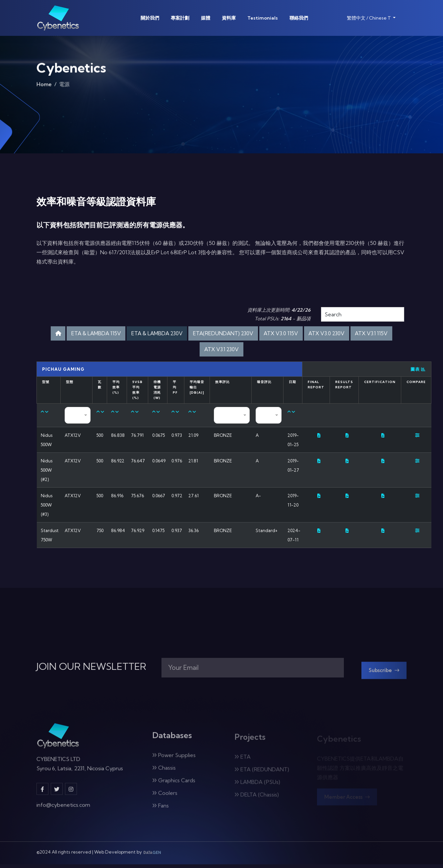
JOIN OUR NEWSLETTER (91, 671)
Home (44, 87)
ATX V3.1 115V (196, 352)
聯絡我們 (299, 18)
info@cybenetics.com (63, 813)
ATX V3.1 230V (246, 352)
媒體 (206, 18)
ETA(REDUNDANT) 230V (250, 334)
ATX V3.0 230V (367, 334)
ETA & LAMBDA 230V (174, 334)
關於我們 (150, 18)
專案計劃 (180, 18)
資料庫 (229, 18)
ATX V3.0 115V (316, 334)
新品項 (303, 319)
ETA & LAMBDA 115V (104, 334)
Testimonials (263, 18)
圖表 (418, 372)
